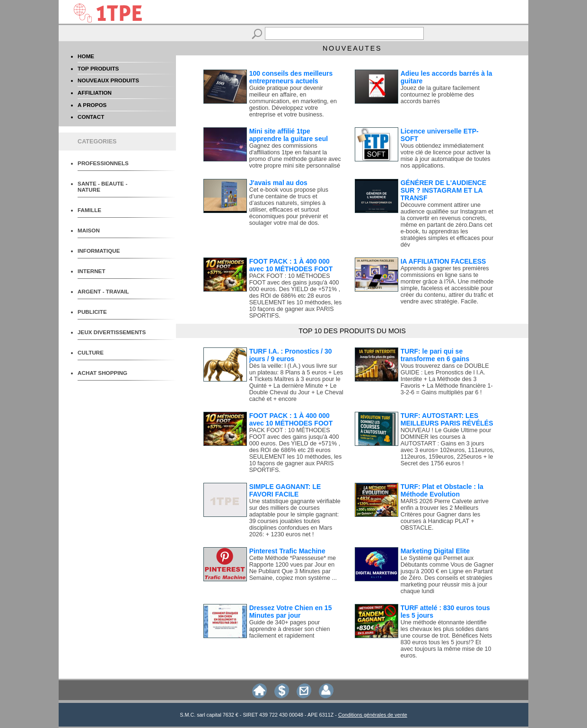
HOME (86, 56)
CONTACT (91, 117)
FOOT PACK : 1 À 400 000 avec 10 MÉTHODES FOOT (291, 265)
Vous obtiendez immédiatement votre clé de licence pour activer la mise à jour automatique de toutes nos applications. (446, 156)
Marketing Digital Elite (435, 551)
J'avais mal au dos (278, 183)
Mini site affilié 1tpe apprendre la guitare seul (289, 135)
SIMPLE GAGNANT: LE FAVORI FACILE (285, 490)
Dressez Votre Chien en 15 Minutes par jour (291, 612)
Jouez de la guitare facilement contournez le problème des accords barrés (440, 95)
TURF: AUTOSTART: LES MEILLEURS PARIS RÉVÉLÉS (447, 419)
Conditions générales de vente (373, 715)
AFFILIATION (95, 93)
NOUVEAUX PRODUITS (108, 80)
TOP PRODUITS (98, 68)
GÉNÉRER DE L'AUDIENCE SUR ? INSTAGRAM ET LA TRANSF (443, 190)
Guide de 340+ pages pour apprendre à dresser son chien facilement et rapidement (290, 629)
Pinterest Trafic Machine (287, 551)
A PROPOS (92, 105)
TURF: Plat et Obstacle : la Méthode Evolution (442, 490)
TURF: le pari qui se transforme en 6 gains (435, 355)
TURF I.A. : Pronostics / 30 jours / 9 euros (291, 355)
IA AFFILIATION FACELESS (443, 261)
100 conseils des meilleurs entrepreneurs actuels (291, 77)
